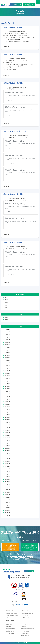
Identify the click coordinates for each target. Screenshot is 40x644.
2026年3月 (7, 332)
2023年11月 (7, 399)
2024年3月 (7, 389)
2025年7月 (7, 350)
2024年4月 (7, 386)
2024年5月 (7, 384)
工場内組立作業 (7, 68)
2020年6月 (7, 505)
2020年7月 (7, 502)
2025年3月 (7, 360)
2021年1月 (7, 487)
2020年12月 (7, 489)
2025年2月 (7, 363)
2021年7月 (7, 471)
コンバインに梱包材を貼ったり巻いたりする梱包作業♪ (16, 41)
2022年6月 (7, 443)
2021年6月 (7, 474)
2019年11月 (7, 515)
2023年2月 (7, 422)
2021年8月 (7, 469)
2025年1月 (7, 365)
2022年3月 (7, 451)
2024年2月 (7, 391)
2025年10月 (7, 342)
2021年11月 (7, 461)
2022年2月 (7, 453)
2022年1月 (7, 456)
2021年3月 (7, 482)
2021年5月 (7, 477)
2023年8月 (7, 407)
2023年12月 (7, 396)
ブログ (6, 320)
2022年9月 (7, 435)
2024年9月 (7, 373)
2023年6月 (7, 412)
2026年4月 (7, 329)
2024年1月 (7, 394)
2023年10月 (7, 402)
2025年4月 (7, 358)
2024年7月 (7, 378)
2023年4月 (7, 417)
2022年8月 (7, 438)
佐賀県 (6, 305)
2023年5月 (7, 415)
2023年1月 (7, 425)
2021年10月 (7, 464)
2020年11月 (7, 492)
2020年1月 (7, 510)
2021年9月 (7, 466)
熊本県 (6, 300)
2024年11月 (7, 371)
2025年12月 (7, 337)
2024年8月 (7, 376)
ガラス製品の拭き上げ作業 (10, 70)
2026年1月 (7, 334)
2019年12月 (7, 513)
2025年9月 (7, 345)
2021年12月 (7, 458)
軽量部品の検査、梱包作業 (9, 62)
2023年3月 (7, 420)
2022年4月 (7, 448)
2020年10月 (7, 495)
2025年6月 (7, 353)
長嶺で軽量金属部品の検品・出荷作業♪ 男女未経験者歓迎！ (17, 35)
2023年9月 (7, 404)
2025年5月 (7, 355)
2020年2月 (7, 508)
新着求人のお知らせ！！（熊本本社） (13, 27)
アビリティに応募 (29, 5)
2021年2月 (7, 484)
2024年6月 (7, 381)
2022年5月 (7, 446)
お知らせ (7, 317)
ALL (6, 297)
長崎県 (6, 308)
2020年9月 (7, 497)
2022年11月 (7, 430)
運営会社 (16, 5)
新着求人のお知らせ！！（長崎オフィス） (15, 131)
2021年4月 (7, 479)
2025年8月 (7, 347)
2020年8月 (7, 500)
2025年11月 (7, 340)
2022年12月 (7, 427)
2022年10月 (7, 433)
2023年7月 (7, 409)
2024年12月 (7, 368)
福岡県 (6, 302)
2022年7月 (7, 440)
